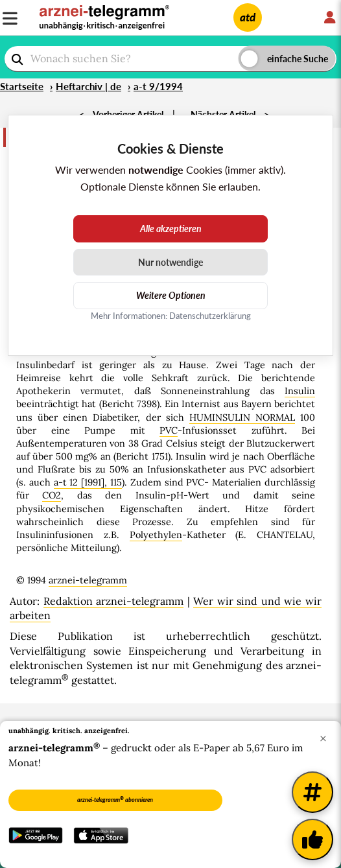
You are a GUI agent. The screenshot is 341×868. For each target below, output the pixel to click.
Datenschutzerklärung (210, 316)
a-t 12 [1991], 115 (88, 482)
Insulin (300, 391)
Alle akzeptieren (171, 229)
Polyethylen (156, 535)
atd (248, 17)
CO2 (52, 495)
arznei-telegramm (88, 580)
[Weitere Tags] (312, 792)
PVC (169, 430)
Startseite (22, 86)
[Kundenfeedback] (312, 839)
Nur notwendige (170, 262)
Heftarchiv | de (88, 86)
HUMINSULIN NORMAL (242, 417)
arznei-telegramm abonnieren (115, 799)
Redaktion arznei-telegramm (114, 601)
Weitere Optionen (171, 295)
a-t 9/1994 (158, 86)
